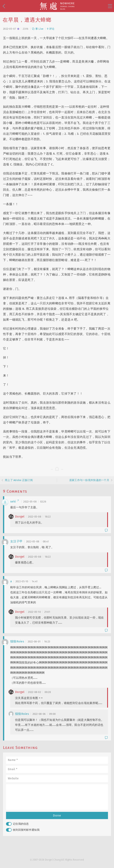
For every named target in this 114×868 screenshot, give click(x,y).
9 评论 (51, 29)
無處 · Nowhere (57, 6)
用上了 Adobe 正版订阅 (19, 480)
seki (15, 501)
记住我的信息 (17, 824)
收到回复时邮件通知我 (23, 830)
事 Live (38, 29)
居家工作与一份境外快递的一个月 (89, 480)
